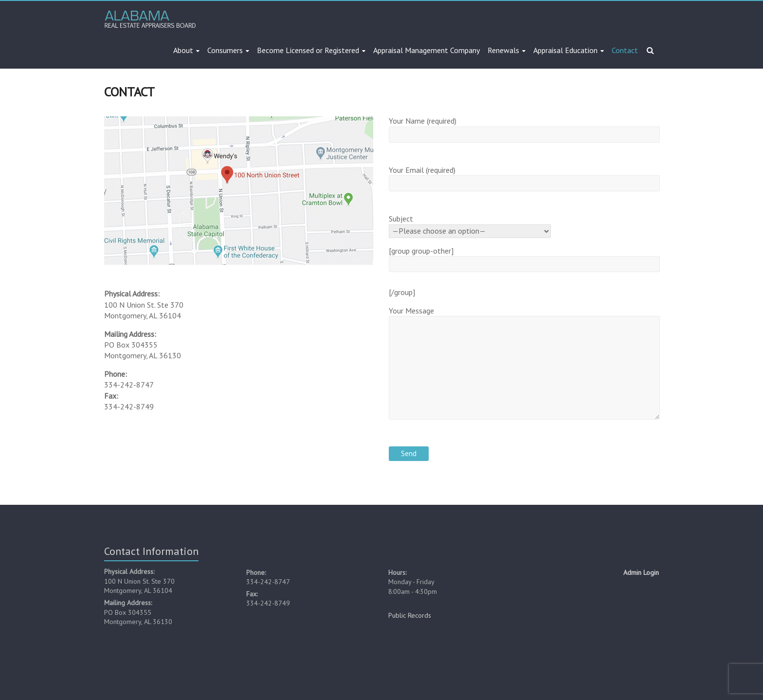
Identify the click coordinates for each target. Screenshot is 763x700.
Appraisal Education (565, 50)
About (183, 50)
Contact (625, 50)
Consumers (225, 50)
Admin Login (641, 572)
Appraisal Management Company (427, 50)
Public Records (410, 615)
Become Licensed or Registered (308, 50)
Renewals (503, 50)
